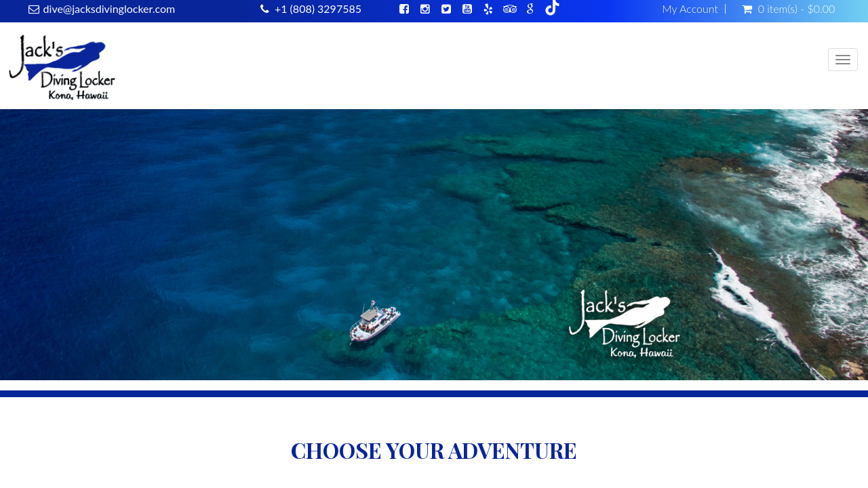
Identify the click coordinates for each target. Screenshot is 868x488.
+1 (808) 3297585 (318, 8)
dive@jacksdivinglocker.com (110, 8)
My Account (690, 9)
